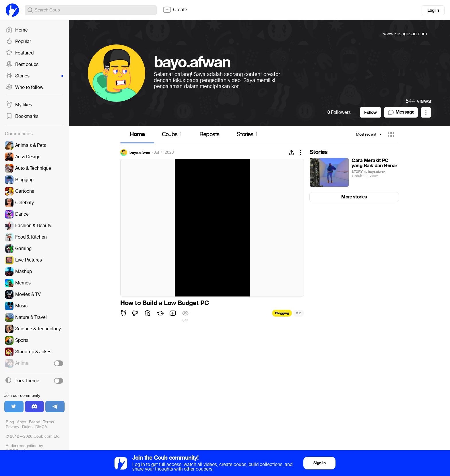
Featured (20, 53)
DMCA (41, 427)
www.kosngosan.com (405, 34)
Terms (49, 422)
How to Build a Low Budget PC (165, 303)
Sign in (319, 463)
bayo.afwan (140, 153)
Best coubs (22, 65)
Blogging (282, 313)
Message (401, 112)
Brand (35, 422)
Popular (18, 42)
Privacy (12, 427)
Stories (34, 76)
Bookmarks (22, 116)
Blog (10, 422)
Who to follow (25, 87)
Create (175, 10)
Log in (433, 10)
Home (17, 30)
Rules (27, 427)
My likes (19, 105)
